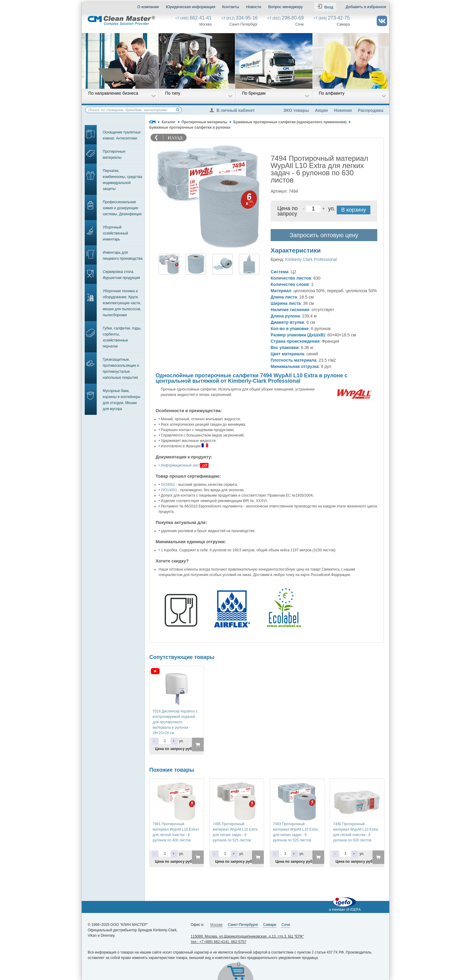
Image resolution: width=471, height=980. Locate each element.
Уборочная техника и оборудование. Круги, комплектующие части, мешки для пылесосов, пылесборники (122, 303)
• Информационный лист (179, 465)
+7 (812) (239, 18)
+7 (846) (331, 18)
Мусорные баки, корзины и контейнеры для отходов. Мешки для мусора (122, 400)
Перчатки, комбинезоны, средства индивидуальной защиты (122, 180)
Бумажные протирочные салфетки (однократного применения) (290, 122)
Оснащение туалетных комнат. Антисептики (122, 135)
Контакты (231, 7)
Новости (254, 7)
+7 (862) (286, 18)
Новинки (343, 110)
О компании (148, 7)
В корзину (354, 210)
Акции (321, 110)
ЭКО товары (296, 110)
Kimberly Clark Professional (311, 259)
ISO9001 (168, 485)
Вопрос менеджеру (286, 7)
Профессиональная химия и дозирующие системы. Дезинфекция (122, 208)
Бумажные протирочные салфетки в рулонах (190, 127)
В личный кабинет (234, 110)
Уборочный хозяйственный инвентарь (115, 233)
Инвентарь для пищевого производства (123, 256)
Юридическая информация (190, 7)
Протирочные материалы (114, 155)
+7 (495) (193, 18)
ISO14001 (169, 490)
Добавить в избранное (366, 7)
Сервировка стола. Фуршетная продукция (121, 275)
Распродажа (371, 110)
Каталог (169, 122)
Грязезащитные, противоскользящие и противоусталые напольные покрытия (121, 369)
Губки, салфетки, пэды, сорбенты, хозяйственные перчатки (122, 337)
